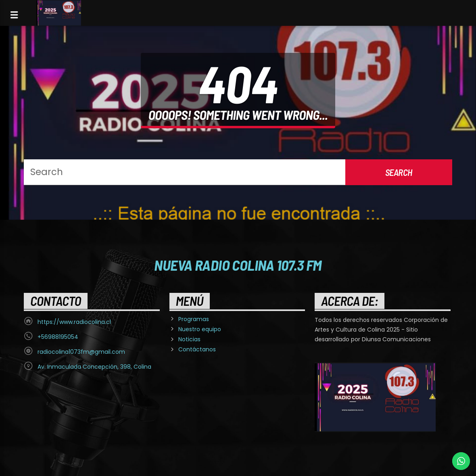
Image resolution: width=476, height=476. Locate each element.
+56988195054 (58, 337)
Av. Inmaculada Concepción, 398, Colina (94, 367)
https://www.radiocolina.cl (74, 322)
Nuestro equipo (200, 329)
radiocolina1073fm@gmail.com (81, 352)
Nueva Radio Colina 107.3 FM (238, 265)
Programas (194, 319)
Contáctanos (197, 349)
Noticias (189, 339)
